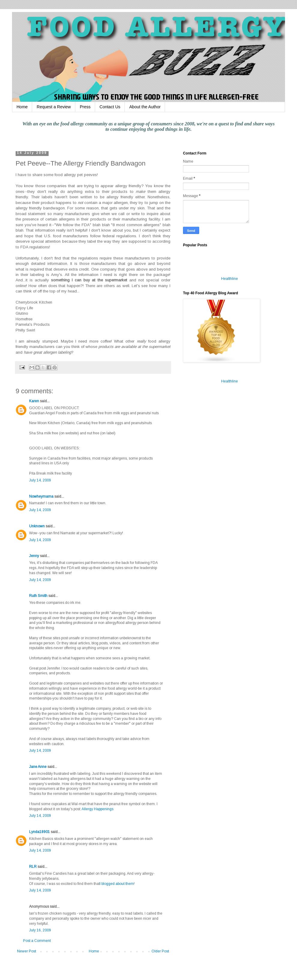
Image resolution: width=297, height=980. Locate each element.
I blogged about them (117, 884)
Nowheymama (41, 496)
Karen (34, 401)
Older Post (160, 951)
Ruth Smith (38, 596)
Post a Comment (37, 941)
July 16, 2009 (40, 930)
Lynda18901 (39, 832)
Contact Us (110, 107)
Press (85, 107)
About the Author (145, 107)
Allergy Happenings (97, 809)
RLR (33, 867)
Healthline (229, 279)
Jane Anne (38, 767)
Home (22, 107)
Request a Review (54, 107)
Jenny (34, 556)
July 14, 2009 (40, 480)
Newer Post (27, 951)
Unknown (37, 526)
